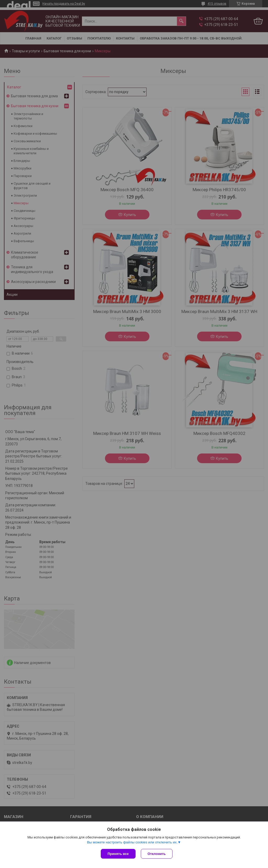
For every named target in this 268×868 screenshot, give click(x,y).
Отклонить (157, 854)
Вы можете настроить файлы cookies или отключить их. (132, 842)
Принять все (118, 854)
